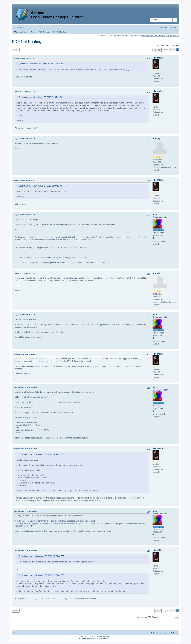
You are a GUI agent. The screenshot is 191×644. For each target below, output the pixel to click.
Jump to (140, 617)
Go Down (156, 50)
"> (14, 633)
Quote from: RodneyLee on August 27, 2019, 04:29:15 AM (42, 64)
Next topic (175, 46)
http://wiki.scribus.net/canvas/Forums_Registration (160, 36)
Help (153, 633)
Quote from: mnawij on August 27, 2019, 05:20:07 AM (41, 186)
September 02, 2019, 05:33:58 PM (26, 550)
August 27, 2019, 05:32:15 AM (25, 180)
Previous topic (163, 46)
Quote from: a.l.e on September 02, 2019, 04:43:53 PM (41, 454)
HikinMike (158, 58)
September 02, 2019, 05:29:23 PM (26, 511)
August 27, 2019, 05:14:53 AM (25, 92)
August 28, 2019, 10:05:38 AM (25, 315)
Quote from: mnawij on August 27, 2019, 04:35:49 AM (41, 97)
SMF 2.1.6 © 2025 (88, 636)
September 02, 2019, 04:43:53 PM (26, 387)
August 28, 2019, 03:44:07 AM (25, 273)
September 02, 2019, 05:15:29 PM (26, 449)
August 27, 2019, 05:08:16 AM (25, 58)
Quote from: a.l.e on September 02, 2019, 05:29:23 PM (41, 556)
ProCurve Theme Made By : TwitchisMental (96, 639)
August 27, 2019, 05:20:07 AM (25, 139)
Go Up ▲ (174, 633)
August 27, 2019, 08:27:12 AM (25, 215)
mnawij (156, 139)
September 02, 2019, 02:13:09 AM (26, 354)
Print (16, 50)
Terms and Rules (163, 633)
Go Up (158, 611)
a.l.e (155, 215)
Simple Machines (103, 636)
